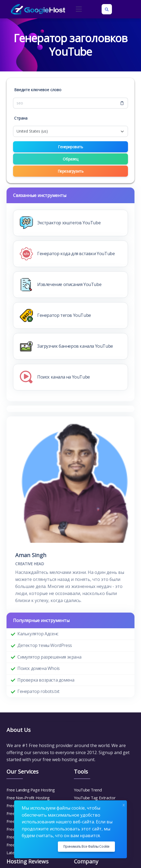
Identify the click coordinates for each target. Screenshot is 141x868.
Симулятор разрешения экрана (49, 657)
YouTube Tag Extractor (95, 798)
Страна (21, 118)
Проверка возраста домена (46, 680)
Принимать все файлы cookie (86, 846)
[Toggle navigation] (79, 9)
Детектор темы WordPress (45, 645)
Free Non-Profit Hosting (28, 798)
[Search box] (107, 9)
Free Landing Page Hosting (31, 790)
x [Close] (124, 804)
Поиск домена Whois (39, 668)
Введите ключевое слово (38, 90)
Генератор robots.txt (38, 691)
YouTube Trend (88, 790)
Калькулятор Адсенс (38, 634)
